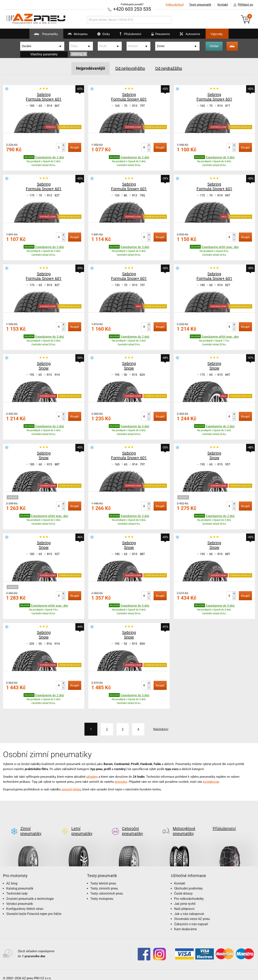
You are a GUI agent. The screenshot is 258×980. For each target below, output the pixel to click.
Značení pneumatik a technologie (30, 892)
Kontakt (223, 5)
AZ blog (12, 877)
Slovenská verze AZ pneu (192, 912)
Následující (162, 729)
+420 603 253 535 (132, 9)
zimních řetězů (71, 789)
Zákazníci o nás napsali (191, 917)
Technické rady (17, 887)
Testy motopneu (102, 892)
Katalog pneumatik (20, 882)
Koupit (75, 147)
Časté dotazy (183, 887)
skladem (92, 777)
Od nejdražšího (169, 68)
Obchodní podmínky (188, 882)
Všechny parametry (44, 54)
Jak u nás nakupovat (189, 907)
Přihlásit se (242, 5)
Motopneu (73, 35)
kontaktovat (211, 782)
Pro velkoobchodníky (189, 892)
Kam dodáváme (185, 922)
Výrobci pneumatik (20, 897)
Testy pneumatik (200, 5)
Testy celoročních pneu (107, 887)
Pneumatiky (40, 35)
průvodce (121, 782)
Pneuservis (160, 35)
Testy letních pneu (103, 877)
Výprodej (220, 34)
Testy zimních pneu (104, 882)
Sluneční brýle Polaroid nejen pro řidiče (34, 907)
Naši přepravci (184, 902)
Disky (100, 35)
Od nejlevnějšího (130, 68)
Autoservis (190, 35)
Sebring (79, 54)
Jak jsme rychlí (185, 897)
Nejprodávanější (91, 68)
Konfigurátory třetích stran (25, 902)
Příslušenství (131, 34)
